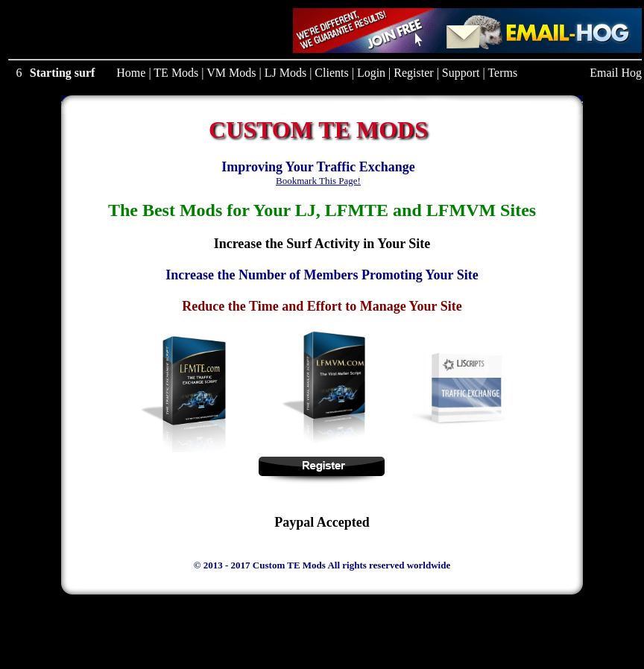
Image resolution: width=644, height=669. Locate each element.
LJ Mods (285, 73)
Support (461, 73)
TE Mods (176, 73)
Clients (331, 73)
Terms (502, 73)
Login (371, 73)
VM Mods (231, 73)
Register (413, 73)
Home (131, 73)
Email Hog (616, 73)
